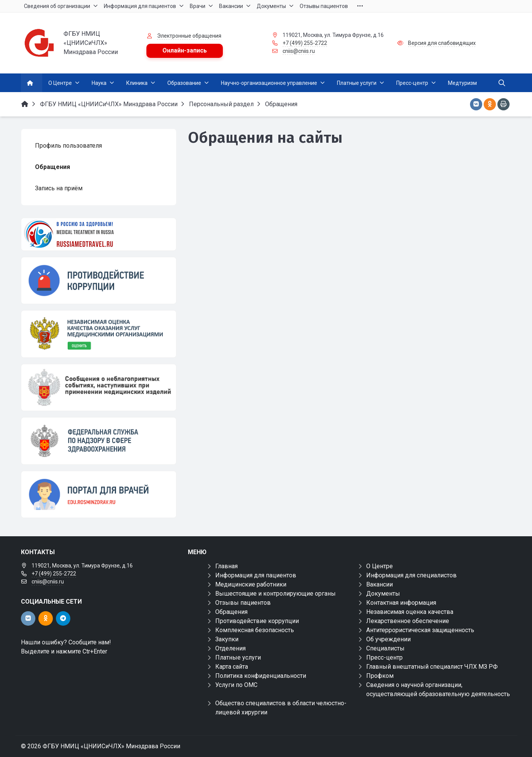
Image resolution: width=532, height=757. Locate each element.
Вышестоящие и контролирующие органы (276, 594)
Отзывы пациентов (243, 603)
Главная (226, 566)
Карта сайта (232, 667)
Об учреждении (388, 639)
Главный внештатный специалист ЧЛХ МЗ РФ (432, 667)
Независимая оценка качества (410, 612)
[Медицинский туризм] (99, 234)
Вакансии (380, 584)
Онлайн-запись (185, 50)
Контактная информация (401, 603)
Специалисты (385, 648)
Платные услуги (238, 657)
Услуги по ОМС (236, 685)
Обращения (231, 612)
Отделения (230, 648)
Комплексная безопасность (255, 630)
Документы (383, 594)
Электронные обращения (189, 36)
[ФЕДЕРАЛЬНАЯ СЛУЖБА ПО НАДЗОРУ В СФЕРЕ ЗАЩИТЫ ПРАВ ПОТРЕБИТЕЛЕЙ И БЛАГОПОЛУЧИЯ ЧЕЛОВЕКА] (99, 441)
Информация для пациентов (256, 575)
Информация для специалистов (411, 575)
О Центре (380, 566)
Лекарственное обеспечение (408, 621)
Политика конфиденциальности (261, 676)
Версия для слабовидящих (442, 43)
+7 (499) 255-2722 (305, 43)
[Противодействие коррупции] (99, 280)
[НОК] (99, 334)
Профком (380, 676)
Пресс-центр (384, 657)
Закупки (227, 639)
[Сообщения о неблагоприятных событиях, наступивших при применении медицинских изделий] (99, 387)
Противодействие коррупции (257, 621)
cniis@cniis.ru (299, 51)
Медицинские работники (251, 584)
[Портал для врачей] (99, 494)
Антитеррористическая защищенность (420, 630)
